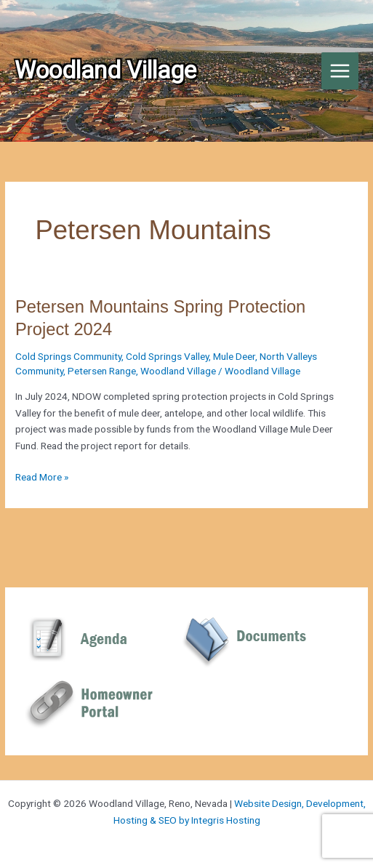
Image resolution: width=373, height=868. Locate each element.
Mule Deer (234, 356)
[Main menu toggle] (340, 71)
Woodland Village (178, 371)
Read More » (42, 477)
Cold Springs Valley (167, 356)
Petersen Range (102, 371)
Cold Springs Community (68, 356)
